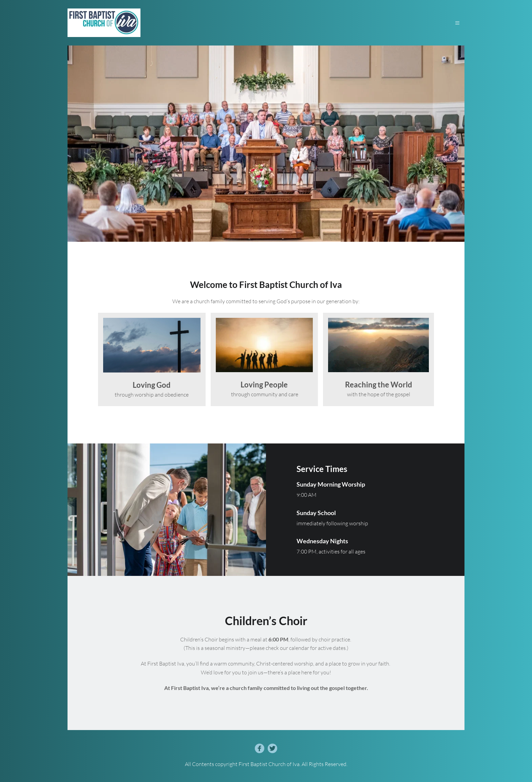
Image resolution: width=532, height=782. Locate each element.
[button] (455, 23)
